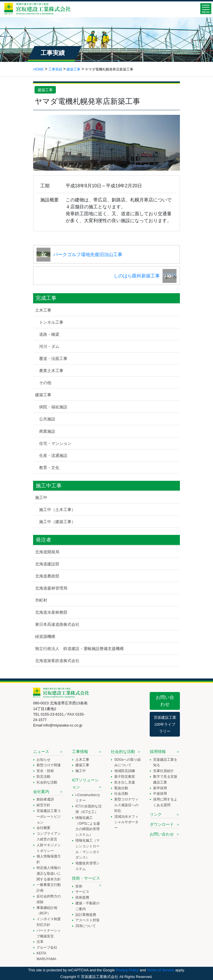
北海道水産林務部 (51, 612)
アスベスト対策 (88, 920)
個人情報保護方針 (49, 859)
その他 (45, 383)
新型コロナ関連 (49, 765)
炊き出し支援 (125, 782)
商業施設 (47, 431)
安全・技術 (45, 771)
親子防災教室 (125, 777)
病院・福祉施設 (53, 407)
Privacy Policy (127, 970)
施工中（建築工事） (57, 522)
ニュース (41, 752)
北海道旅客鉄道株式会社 (57, 661)
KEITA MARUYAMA (46, 956)
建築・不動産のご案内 (88, 906)
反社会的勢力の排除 (49, 899)
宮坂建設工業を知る (165, 762)
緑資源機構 (45, 636)
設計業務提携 (86, 915)
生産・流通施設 (53, 455)
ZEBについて (86, 926)
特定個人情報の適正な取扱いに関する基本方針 (49, 874)
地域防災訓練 (125, 771)
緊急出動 (121, 788)
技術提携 (82, 897)
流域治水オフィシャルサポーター (126, 822)
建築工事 (45, 90)
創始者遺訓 (45, 799)
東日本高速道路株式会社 (57, 624)
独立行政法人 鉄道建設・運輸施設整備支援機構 (79, 649)
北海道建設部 (47, 564)
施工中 (41, 497)
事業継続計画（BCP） (47, 911)
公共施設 (47, 419)
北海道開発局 (47, 552)
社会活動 (121, 794)
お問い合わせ (165, 701)
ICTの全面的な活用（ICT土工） (89, 809)
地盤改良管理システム (88, 866)
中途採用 (160, 794)
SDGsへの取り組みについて (128, 762)
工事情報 (80, 752)
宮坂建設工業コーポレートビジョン (49, 817)
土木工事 (43, 310)
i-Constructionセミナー (88, 798)
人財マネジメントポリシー (49, 848)
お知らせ (43, 760)
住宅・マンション (55, 443)
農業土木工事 (51, 371)
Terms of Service (160, 970)
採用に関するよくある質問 (165, 802)
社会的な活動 (47, 782)
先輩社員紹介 (163, 771)
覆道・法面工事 (53, 359)
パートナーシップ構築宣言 (49, 933)
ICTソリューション (85, 783)
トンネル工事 (51, 322)
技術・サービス (86, 878)
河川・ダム (49, 346)
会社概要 (43, 828)
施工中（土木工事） (57, 510)
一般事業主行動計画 (49, 888)
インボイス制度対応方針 (49, 922)
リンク (156, 814)
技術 (79, 886)
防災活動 (43, 777)
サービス (82, 892)
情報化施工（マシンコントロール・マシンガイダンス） (88, 849)
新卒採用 (160, 788)
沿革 (40, 942)
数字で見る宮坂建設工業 (165, 779)
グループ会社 (47, 947)
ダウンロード (162, 824)
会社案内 (41, 792)
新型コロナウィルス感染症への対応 (126, 805)
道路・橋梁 (49, 334)
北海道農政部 (47, 576)
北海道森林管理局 (51, 588)
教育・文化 (49, 468)
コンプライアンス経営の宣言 (49, 836)
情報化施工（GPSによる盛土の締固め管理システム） (88, 826)
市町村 (41, 600)
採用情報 (158, 752)
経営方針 (43, 805)
